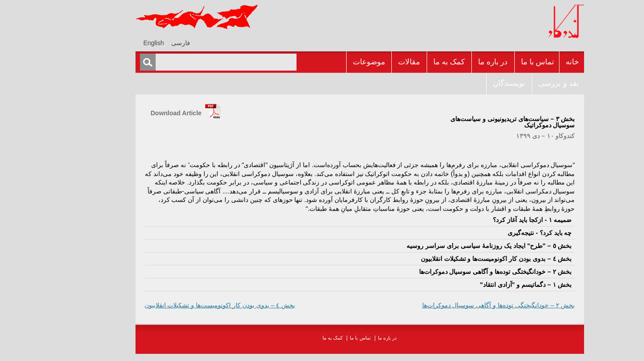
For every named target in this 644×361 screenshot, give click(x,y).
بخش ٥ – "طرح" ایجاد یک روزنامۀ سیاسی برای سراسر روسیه (451, 246)
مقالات (371, 62)
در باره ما (455, 62)
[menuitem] (143, 43)
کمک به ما (411, 62)
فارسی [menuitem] (143, 43)
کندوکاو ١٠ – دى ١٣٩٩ (508, 136)
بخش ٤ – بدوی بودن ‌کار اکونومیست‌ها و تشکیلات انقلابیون (459, 259)
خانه (535, 62)
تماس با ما (500, 62)
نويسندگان (472, 83)
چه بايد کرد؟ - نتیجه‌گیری (502, 233)
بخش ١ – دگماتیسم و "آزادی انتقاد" (488, 285)
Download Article (139, 113)
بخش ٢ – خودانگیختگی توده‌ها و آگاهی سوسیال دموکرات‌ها (458, 272)
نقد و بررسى (521, 83)
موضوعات (331, 62)
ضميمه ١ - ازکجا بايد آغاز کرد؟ (495, 220)
